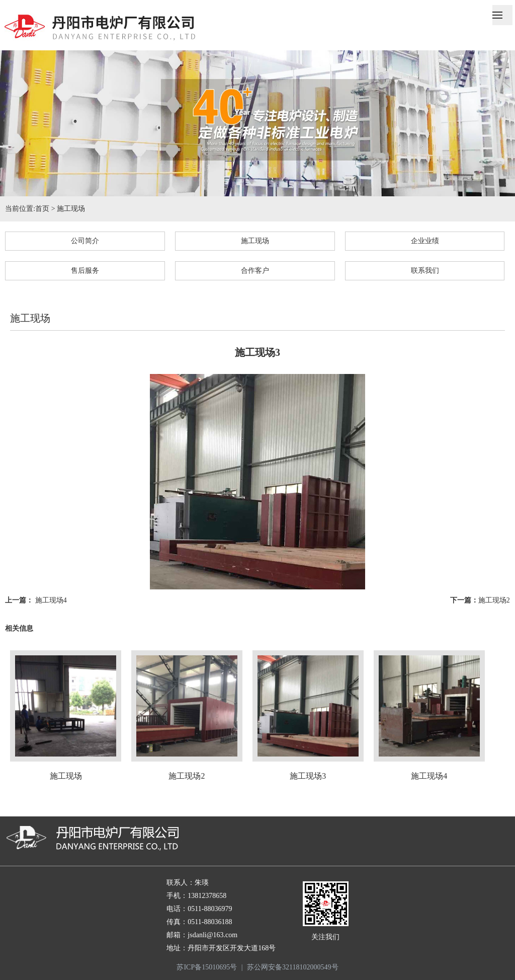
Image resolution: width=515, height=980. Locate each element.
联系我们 (425, 271)
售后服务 (85, 271)
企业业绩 (425, 241)
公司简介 (85, 241)
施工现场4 (51, 600)
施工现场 (71, 209)
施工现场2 (494, 600)
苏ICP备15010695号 (207, 967)
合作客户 (255, 271)
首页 (42, 209)
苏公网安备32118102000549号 (292, 967)
